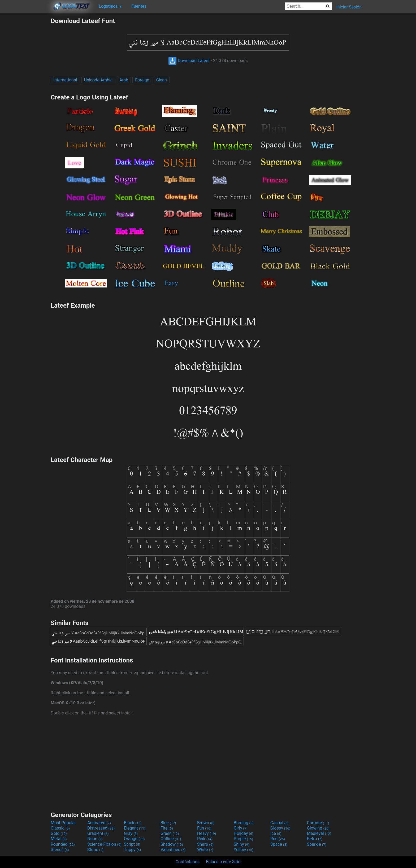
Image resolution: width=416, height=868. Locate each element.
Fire (167, 828)
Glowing (318, 828)
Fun (204, 828)
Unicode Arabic (98, 80)
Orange (134, 839)
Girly (241, 828)
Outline (171, 839)
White (205, 850)
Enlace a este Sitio (223, 862)
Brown (206, 823)
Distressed (101, 828)
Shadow (172, 844)
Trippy (132, 850)
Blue (168, 823)
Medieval (319, 833)
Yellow (244, 850)
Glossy (280, 828)
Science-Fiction (104, 844)
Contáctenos (188, 862)
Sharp (205, 844)
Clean (162, 80)
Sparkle (317, 844)
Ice (276, 833)
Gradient (98, 833)
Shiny (242, 844)
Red (278, 839)
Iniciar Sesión (349, 7)
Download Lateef (189, 61)
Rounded (63, 844)
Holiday (244, 833)
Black (133, 823)
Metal (59, 839)
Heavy (207, 833)
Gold (59, 833)
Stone (95, 850)
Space (279, 844)
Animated (99, 823)
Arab (124, 80)
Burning (244, 823)
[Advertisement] (25, 97)
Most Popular (63, 823)
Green (170, 833)
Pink (205, 839)
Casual (279, 823)
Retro (315, 839)
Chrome (318, 823)
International (65, 80)
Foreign (142, 80)
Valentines (173, 850)
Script (132, 844)
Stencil (60, 850)
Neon (95, 839)
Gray (131, 833)
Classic (60, 828)
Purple (243, 839)
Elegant (135, 828)
